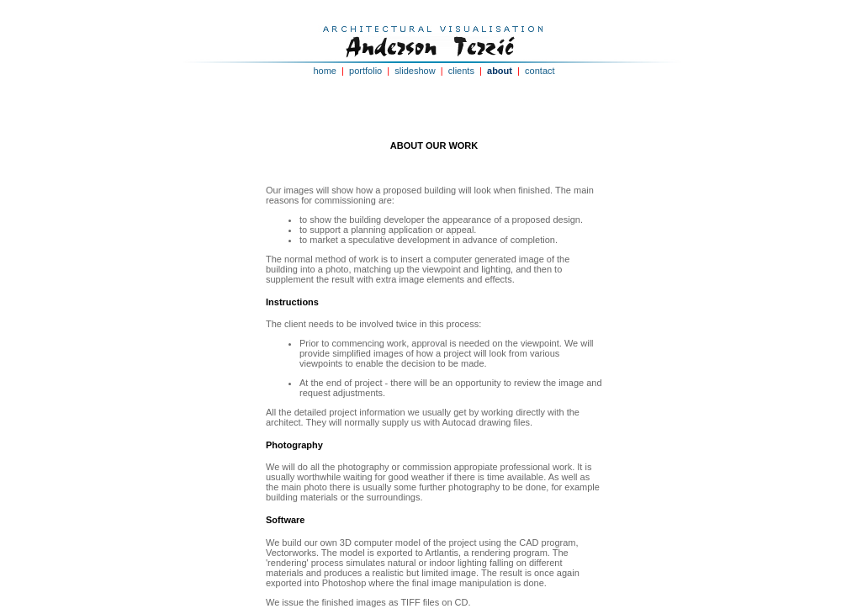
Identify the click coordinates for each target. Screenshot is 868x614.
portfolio (365, 71)
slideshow (415, 71)
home (325, 71)
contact (540, 71)
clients (461, 71)
